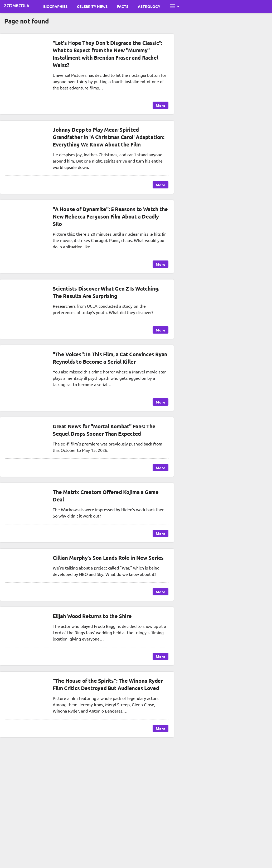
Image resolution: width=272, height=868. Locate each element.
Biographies (55, 6)
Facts (123, 6)
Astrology (149, 6)
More (161, 105)
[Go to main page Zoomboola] (17, 6)
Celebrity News (92, 6)
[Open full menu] (174, 6)
